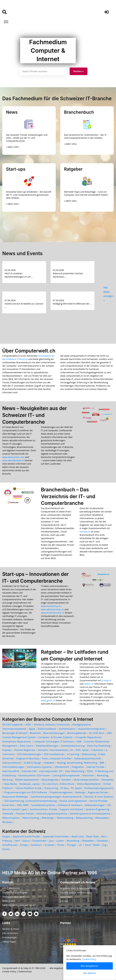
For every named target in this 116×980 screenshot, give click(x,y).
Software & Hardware (70, 805)
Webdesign (48, 818)
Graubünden (39, 841)
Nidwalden (88, 841)
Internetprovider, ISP (51, 771)
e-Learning (73, 754)
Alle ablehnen (90, 973)
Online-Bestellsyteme (89, 784)
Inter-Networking (75, 771)
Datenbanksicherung (73, 746)
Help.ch (27, 968)
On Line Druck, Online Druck (58, 784)
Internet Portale (95, 767)
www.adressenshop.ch (52, 609)
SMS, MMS (23, 805)
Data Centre (27, 746)
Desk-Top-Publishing (99, 746)
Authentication (67, 729)
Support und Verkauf (71, 809)
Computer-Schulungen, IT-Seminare (54, 742)
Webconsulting (31, 818)
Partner (64, 901)
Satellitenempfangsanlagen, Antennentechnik (56, 797)
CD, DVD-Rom (96, 733)
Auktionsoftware (47, 729)
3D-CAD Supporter (13, 725)
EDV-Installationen (54, 754)
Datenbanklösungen (47, 746)
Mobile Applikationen (27, 780)
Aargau (6, 836)
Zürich (6, 849)
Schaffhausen (10, 845)
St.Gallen (50, 845)
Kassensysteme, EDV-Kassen (34, 775)
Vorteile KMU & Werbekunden (76, 892)
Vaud (88, 845)
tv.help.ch (106, 680)
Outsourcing (51, 788)
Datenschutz (25, 971)
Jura (52, 841)
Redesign (80, 792)
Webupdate (102, 818)
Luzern (60, 841)
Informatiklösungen (13, 767)
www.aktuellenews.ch (13, 460)
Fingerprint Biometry (28, 758)
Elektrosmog (89, 754)
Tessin (61, 845)
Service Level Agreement (73, 801)
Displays (7, 750)
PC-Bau (64, 788)
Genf (17, 841)
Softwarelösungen (95, 805)
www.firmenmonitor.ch (53, 613)
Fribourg (7, 841)
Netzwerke (108, 780)
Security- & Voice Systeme (99, 797)
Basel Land (78, 836)
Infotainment (62, 767)
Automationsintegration (92, 729)
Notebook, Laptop (30, 784)
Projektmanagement (61, 792)
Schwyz (24, 845)
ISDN (90, 771)
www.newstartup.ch (51, 606)
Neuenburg (73, 841)
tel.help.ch (85, 532)
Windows (7, 822)
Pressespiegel (9, 937)
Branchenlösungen (54, 733)
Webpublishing (84, 818)
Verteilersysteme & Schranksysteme (90, 814)
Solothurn (36, 845)
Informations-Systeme (39, 767)
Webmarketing (65, 818)
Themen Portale (25, 814)
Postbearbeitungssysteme (99, 788)
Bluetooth (35, 733)
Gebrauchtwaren (12, 763)
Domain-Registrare (25, 750)
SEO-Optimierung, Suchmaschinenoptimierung (31, 801)
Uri (81, 845)
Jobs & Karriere (10, 933)
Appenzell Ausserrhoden (27, 836)
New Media (11, 784)
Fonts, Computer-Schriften (57, 758)
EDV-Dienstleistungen (29, 754)
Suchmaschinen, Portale (43, 809)
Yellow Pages (9, 942)
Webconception (11, 818)
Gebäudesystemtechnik (88, 758)
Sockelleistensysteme (43, 805)
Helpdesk (49, 763)
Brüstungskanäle (77, 733)
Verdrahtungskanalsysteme (52, 814)
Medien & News (11, 929)
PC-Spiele (76, 788)
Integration (78, 767)
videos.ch (89, 684)
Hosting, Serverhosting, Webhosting (77, 763)
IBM (102, 763)
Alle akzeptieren (90, 966)
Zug (104, 845)
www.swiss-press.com (13, 457)
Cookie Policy (9, 971)
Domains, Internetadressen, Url (56, 750)
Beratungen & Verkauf (15, 733)
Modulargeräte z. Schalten (56, 780)
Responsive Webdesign (15, 797)
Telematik (8, 814)
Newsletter (66, 897)
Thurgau (71, 845)
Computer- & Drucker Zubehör (55, 737)
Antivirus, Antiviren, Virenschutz (52, 725)
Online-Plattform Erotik (28, 788)
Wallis (96, 845)
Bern (104, 836)
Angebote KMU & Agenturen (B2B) (78, 888)
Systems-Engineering (97, 809)
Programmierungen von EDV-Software (26, 792)
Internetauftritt (11, 771)
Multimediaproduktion (86, 780)
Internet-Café (29, 771)
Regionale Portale (98, 792)
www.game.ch (48, 700)
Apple (32, 729)
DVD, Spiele (82, 750)
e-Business (97, 750)
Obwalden (102, 841)
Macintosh (88, 775)
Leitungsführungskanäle (66, 775)
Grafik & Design (33, 763)
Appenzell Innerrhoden (56, 836)
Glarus (26, 841)
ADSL (29, 725)
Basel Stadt (93, 836)
